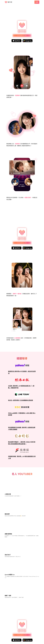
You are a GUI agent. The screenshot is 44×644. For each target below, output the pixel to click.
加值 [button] (37, 2)
